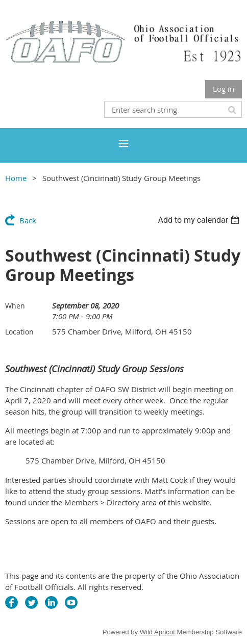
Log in (224, 89)
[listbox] (200, 220)
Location (19, 332)
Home (16, 178)
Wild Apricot (157, 632)
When (15, 306)
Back (28, 220)
